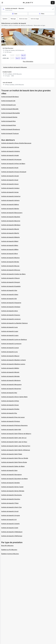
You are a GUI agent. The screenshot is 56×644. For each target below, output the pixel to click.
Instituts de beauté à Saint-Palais (12, 454)
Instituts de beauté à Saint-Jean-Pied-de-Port (16, 446)
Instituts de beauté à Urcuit (10, 511)
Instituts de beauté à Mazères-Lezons (13, 364)
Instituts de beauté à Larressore (11, 344)
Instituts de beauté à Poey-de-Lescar (13, 417)
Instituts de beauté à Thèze (10, 503)
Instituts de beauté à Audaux (10, 188)
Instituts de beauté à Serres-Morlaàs (13, 491)
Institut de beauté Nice (8, 121)
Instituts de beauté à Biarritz (10, 233)
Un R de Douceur (8, 48)
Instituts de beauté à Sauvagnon (12, 475)
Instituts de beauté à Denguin (11, 282)
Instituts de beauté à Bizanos (10, 258)
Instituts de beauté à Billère (10, 249)
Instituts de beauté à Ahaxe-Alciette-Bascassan (16, 143)
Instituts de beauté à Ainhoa (10, 147)
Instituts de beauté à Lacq (9, 327)
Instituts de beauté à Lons (10, 352)
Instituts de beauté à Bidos (10, 245)
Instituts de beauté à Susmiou (11, 499)
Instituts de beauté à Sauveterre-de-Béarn (15, 479)
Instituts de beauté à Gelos (10, 295)
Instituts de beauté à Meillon (10, 368)
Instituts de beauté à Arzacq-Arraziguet (14, 172)
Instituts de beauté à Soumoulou (12, 495)
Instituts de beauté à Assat (10, 180)
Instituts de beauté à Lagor (10, 331)
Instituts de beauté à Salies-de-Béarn (13, 466)
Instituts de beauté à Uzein (10, 528)
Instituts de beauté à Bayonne (11, 221)
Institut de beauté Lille (8, 101)
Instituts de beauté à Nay (9, 393)
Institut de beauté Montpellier (11, 113)
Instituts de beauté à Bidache (10, 237)
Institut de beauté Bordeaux (10, 97)
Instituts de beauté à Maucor (10, 356)
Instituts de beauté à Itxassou (11, 315)
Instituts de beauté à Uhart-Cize (11, 507)
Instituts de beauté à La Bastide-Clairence (14, 323)
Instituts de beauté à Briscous (11, 270)
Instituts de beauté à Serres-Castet (12, 487)
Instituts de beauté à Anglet (10, 155)
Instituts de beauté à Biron (10, 254)
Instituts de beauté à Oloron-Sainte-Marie (14, 397)
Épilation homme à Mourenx (10, 554)
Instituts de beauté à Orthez (10, 401)
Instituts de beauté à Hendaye (11, 307)
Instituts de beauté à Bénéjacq (11, 225)
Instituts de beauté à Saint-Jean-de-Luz (14, 438)
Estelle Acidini (7, 72)
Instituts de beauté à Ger (9, 299)
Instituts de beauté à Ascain (10, 176)
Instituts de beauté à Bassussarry (12, 213)
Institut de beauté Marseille (10, 109)
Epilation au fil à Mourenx (9, 550)
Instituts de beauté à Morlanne (11, 380)
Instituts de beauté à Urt (9, 520)
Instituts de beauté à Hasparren (11, 303)
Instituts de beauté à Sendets (11, 483)
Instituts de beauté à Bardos (10, 209)
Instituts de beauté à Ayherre (10, 200)
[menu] (2, 3)
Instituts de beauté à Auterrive (11, 196)
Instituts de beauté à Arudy (10, 168)
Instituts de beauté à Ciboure (10, 278)
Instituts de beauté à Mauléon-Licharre (14, 360)
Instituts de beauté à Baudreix (11, 217)
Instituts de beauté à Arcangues (11, 159)
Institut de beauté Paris (9, 125)
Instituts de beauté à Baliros (10, 204)
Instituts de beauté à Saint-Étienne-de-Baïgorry (16, 434)
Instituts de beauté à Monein (10, 372)
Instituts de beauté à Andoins (11, 151)
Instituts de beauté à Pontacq (11, 421)
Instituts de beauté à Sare (9, 470)
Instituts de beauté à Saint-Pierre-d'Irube (14, 462)
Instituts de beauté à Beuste (10, 229)
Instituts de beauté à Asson (10, 184)
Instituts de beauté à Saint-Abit (11, 430)
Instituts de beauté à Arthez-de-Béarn (13, 164)
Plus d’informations (28, 61)
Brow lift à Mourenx (7, 546)
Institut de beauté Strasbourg (11, 129)
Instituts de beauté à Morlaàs (10, 376)
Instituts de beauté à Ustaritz (10, 524)
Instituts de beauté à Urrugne (11, 515)
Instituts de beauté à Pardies (10, 409)
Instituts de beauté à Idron (10, 311)
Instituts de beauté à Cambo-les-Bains (13, 274)
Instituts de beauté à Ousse (10, 405)
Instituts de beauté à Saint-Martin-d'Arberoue (16, 450)
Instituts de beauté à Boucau (10, 266)
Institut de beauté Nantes (9, 117)
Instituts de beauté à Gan (9, 290)
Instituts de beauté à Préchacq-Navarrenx (14, 425)
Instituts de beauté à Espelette (11, 286)
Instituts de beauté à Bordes (10, 262)
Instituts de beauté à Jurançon (11, 319)
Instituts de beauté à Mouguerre (11, 385)
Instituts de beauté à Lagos (10, 335)
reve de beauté (7, 82)
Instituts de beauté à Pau (9, 413)
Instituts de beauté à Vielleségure (12, 532)
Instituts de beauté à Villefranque (12, 536)
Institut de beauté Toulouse (10, 133)
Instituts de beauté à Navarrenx (11, 389)
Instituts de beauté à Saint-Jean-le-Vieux (14, 442)
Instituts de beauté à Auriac (10, 192)
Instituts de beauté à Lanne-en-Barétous (14, 340)
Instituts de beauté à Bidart (10, 241)
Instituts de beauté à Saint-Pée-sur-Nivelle (15, 458)
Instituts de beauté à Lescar (10, 348)
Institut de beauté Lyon (9, 105)
